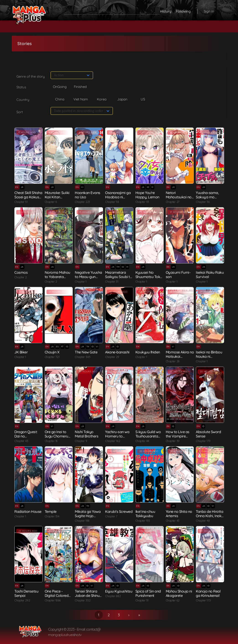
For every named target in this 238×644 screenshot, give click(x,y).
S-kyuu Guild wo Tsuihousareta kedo (148, 436)
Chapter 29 (112, 357)
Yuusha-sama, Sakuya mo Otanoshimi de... (208, 197)
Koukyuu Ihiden (148, 352)
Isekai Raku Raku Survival (210, 275)
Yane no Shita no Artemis (179, 514)
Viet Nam (81, 99)
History (166, 11)
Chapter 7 (111, 516)
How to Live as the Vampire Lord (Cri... (178, 436)
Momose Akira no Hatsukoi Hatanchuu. (180, 356)
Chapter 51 (21, 202)
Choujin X (52, 352)
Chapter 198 (82, 521)
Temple (51, 511)
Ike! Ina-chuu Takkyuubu (145, 514)
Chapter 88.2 (113, 596)
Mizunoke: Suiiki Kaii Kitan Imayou (57, 197)
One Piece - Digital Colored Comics (57, 595)
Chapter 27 (173, 202)
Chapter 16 (51, 441)
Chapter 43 (21, 441)
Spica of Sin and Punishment (148, 593)
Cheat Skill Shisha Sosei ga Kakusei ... (28, 197)
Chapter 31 (112, 281)
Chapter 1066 (53, 600)
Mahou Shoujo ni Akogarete (179, 593)
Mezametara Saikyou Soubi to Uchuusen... (119, 277)
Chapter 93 (142, 202)
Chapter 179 (203, 441)
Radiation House (28, 511)
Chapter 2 (21, 277)
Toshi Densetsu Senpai (26, 593)
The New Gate (86, 352)
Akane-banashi (117, 352)
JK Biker (21, 352)
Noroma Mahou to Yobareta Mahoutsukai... (57, 277)
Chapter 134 (52, 516)
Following (183, 11)
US (143, 99)
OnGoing (60, 87)
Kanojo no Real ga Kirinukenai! (208, 593)
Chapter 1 (81, 281)
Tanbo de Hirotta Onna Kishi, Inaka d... (210, 516)
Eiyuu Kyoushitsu (119, 591)
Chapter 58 (112, 202)
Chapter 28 (173, 361)
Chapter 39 (173, 441)
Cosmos (21, 272)
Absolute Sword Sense (208, 434)
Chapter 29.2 (22, 600)
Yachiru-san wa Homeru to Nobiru (117, 436)
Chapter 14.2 (113, 441)
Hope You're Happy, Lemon (147, 195)
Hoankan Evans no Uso (88, 195)
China (60, 99)
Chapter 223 (82, 202)
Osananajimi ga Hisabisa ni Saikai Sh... (118, 197)
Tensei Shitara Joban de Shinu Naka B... (87, 595)
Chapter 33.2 (83, 600)
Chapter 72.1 (52, 357)
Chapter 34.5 (83, 357)
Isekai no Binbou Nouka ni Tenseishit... (209, 356)
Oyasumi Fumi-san (178, 275)
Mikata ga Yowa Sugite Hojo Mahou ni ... (88, 516)
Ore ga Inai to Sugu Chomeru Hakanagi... (56, 436)
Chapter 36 (203, 202)
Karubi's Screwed (119, 511)
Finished (80, 87)
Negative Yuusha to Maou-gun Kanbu (88, 277)
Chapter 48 (203, 521)
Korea (102, 99)
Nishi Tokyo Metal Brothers (87, 434)
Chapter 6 (51, 202)
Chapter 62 (173, 600)
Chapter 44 (142, 441)
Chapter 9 (81, 441)
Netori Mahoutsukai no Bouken (179, 197)
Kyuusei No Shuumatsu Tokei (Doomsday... (149, 277)
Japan (122, 99)
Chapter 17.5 (203, 600)
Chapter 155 (143, 521)
